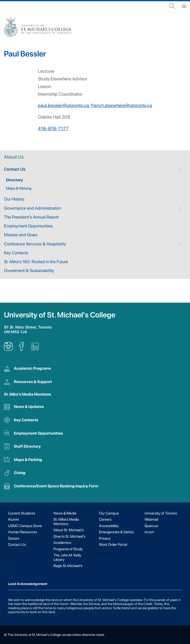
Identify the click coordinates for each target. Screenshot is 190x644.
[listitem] (8, 349)
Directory (14, 180)
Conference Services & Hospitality (35, 244)
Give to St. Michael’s (69, 536)
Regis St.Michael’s (68, 566)
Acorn (149, 532)
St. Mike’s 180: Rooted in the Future (36, 262)
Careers (105, 519)
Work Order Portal (113, 545)
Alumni (13, 519)
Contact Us (15, 169)
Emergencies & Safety (116, 532)
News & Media (65, 513)
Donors (14, 538)
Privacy (105, 538)
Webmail (151, 519)
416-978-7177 (53, 129)
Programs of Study (68, 549)
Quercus (151, 526)
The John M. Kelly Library (67, 557)
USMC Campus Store (25, 526)
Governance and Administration (33, 208)
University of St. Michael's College (60, 315)
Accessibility (109, 526)
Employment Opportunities (28, 226)
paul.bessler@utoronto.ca (63, 105)
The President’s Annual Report (31, 217)
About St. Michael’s (69, 530)
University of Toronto (161, 513)
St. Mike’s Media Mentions (27, 394)
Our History (14, 199)
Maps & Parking (19, 188)
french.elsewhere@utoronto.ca (122, 105)
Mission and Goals (21, 235)
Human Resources (23, 532)
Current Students (22, 513)
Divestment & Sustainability (29, 270)
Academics (62, 543)
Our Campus (109, 513)
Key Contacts (16, 253)
